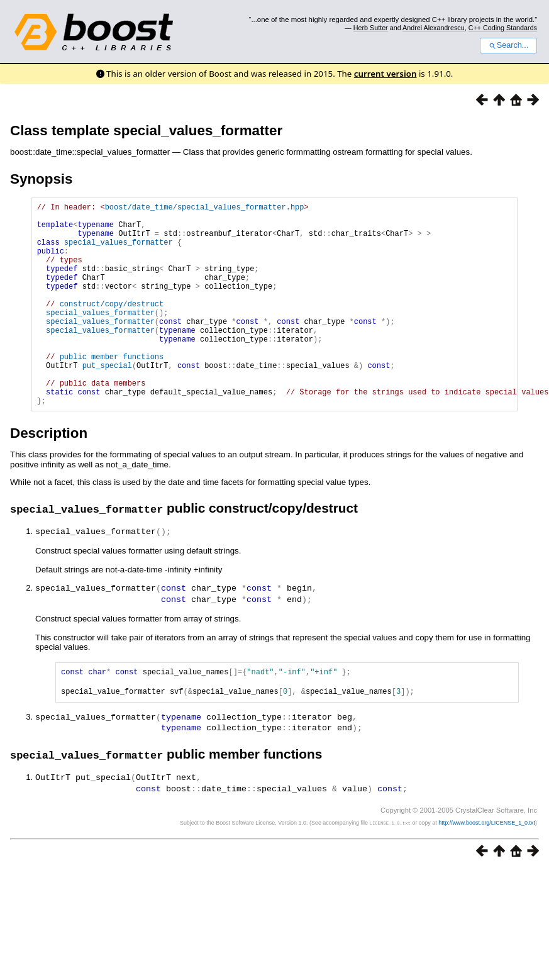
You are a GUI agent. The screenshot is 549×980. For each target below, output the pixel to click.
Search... (508, 45)
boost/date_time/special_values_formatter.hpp (205, 209)
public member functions (112, 390)
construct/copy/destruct (112, 326)
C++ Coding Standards (503, 28)
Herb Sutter (371, 28)
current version (385, 74)
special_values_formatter (119, 251)
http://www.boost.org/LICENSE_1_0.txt (487, 864)
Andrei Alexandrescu (434, 28)
